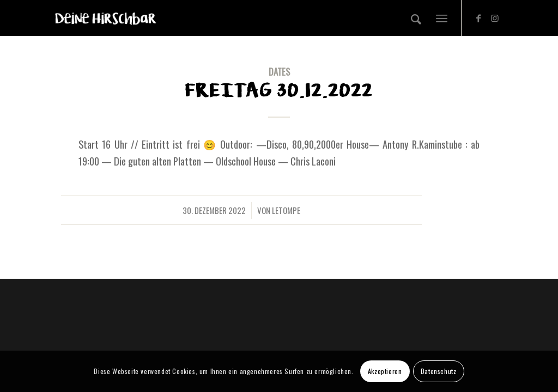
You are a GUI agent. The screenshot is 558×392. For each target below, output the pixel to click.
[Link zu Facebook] (478, 17)
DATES (279, 72)
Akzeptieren (385, 371)
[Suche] (416, 18)
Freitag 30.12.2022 (279, 91)
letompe (286, 210)
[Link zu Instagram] (495, 17)
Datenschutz (439, 371)
